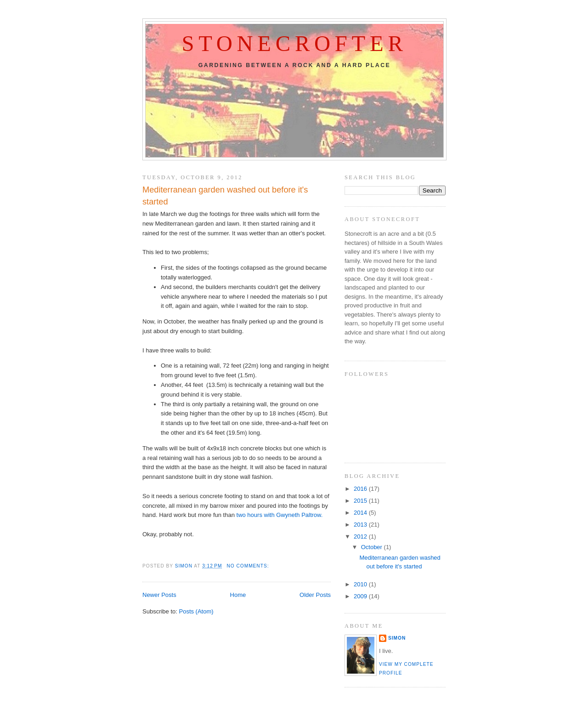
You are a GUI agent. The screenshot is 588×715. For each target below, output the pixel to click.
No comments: (249, 566)
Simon (397, 638)
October (373, 547)
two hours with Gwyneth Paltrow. (280, 515)
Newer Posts (159, 595)
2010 (361, 584)
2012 (361, 536)
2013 (361, 525)
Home (238, 595)
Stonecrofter (294, 44)
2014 (361, 513)
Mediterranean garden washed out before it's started (225, 196)
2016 (361, 489)
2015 (361, 501)
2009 (361, 596)
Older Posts (315, 595)
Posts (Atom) (196, 611)
